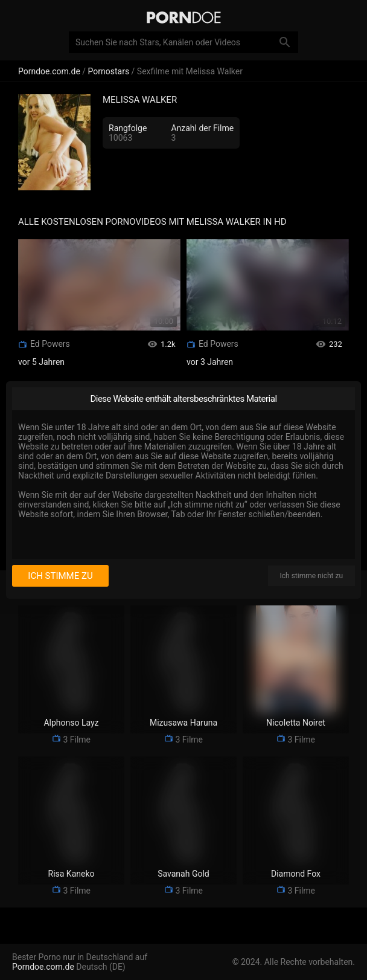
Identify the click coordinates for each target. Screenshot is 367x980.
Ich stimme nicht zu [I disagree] (311, 576)
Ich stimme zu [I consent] (60, 576)
